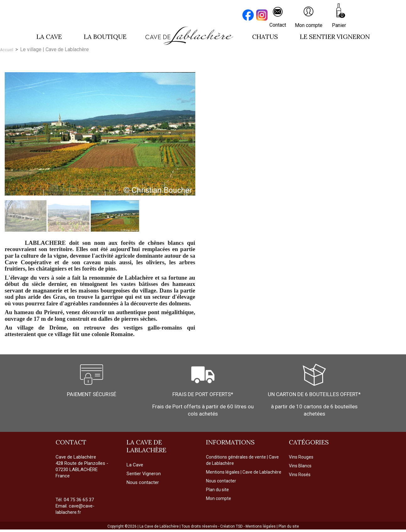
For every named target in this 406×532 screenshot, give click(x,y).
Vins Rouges (301, 457)
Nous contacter (221, 481)
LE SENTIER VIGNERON (335, 37)
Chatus (265, 37)
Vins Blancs (300, 466)
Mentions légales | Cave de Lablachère (244, 472)
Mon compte (219, 498)
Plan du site (217, 490)
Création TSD (232, 526)
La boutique (105, 37)
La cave (49, 37)
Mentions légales (261, 526)
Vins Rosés (300, 475)
